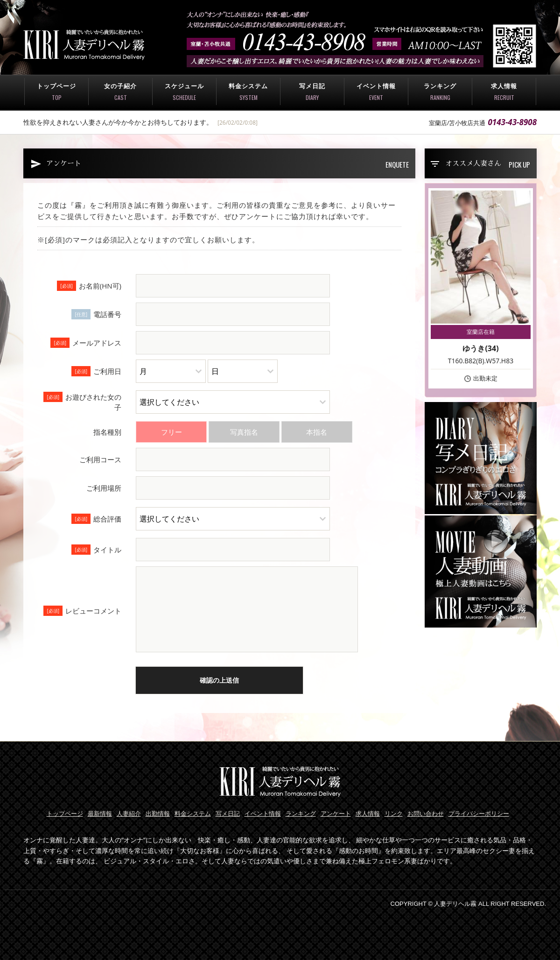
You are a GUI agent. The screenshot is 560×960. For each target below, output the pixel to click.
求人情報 (504, 92)
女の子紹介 (120, 92)
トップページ (56, 92)
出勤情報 (158, 813)
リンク (394, 813)
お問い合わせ (426, 813)
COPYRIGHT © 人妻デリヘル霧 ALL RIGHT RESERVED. (468, 904)
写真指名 (244, 432)
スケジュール (184, 92)
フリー (171, 432)
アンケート (336, 813)
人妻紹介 (129, 813)
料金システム (248, 92)
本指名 (317, 432)
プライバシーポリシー (479, 813)
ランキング (440, 92)
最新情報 (100, 813)
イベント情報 (376, 92)
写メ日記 (312, 92)
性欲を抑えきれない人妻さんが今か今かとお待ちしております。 (118, 122)
